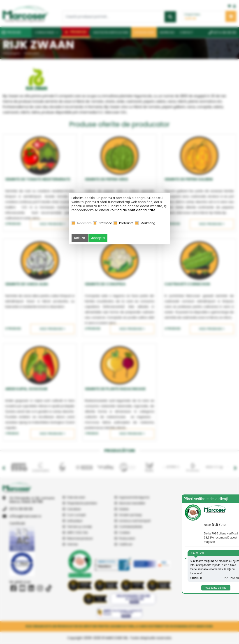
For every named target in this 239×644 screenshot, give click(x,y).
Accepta (98, 238)
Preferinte (126, 223)
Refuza (80, 238)
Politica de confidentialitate (132, 210)
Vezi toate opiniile (216, 588)
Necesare (85, 223)
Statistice (106, 223)
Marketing (148, 223)
